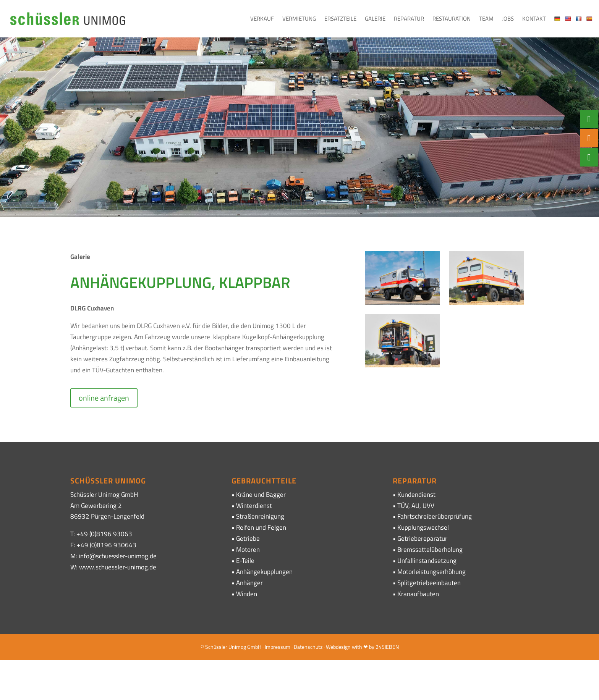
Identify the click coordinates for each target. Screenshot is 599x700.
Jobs (508, 19)
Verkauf (262, 19)
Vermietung (299, 19)
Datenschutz (308, 647)
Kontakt (534, 19)
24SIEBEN (387, 647)
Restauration (452, 19)
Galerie (375, 19)
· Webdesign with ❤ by (349, 647)
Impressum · (279, 647)
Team (486, 19)
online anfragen (104, 398)
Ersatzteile (340, 19)
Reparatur (409, 19)
